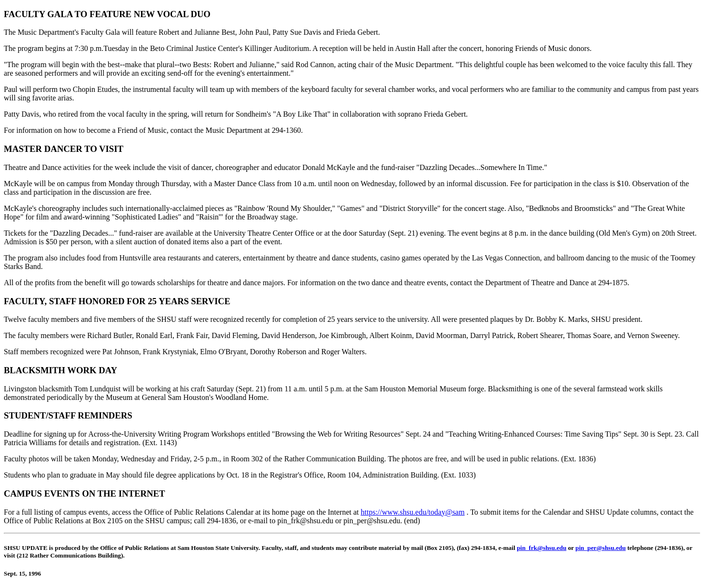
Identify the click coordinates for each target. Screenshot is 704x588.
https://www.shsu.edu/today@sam (412, 512)
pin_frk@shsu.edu (542, 548)
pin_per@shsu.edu (601, 548)
